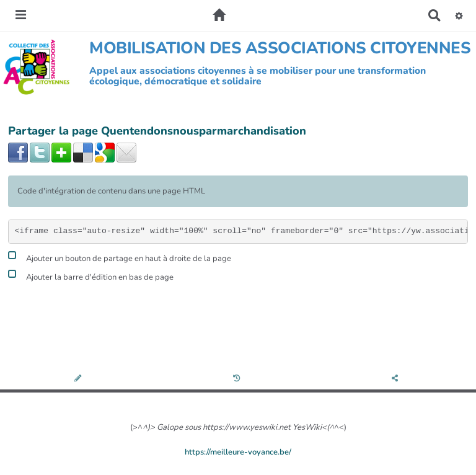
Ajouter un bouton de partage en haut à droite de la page (120, 257)
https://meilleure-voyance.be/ (238, 452)
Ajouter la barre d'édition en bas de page (91, 276)
